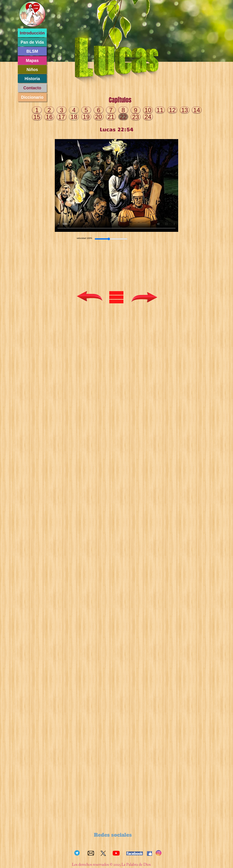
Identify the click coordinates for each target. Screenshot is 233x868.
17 (61, 117)
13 (185, 110)
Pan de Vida (32, 42)
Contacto (32, 88)
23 (136, 117)
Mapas (32, 60)
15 (37, 117)
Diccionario (32, 97)
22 (123, 117)
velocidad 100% (84, 238)
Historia (32, 79)
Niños (32, 70)
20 (98, 117)
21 (111, 117)
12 (172, 110)
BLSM (32, 51)
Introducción (32, 33)
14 (197, 110)
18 (74, 117)
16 (49, 117)
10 (148, 110)
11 (160, 110)
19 (86, 117)
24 (148, 117)
